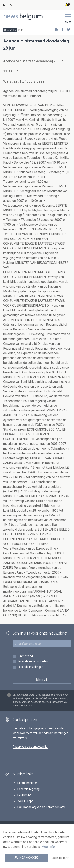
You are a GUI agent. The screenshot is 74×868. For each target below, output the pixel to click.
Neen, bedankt (60, 858)
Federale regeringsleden (33, 662)
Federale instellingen (30, 667)
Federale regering (29, 789)
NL (5, 5)
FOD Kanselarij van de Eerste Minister (41, 807)
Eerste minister (27, 783)
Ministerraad (25, 656)
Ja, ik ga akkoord (26, 858)
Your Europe (25, 801)
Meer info (48, 847)
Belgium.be (24, 795)
